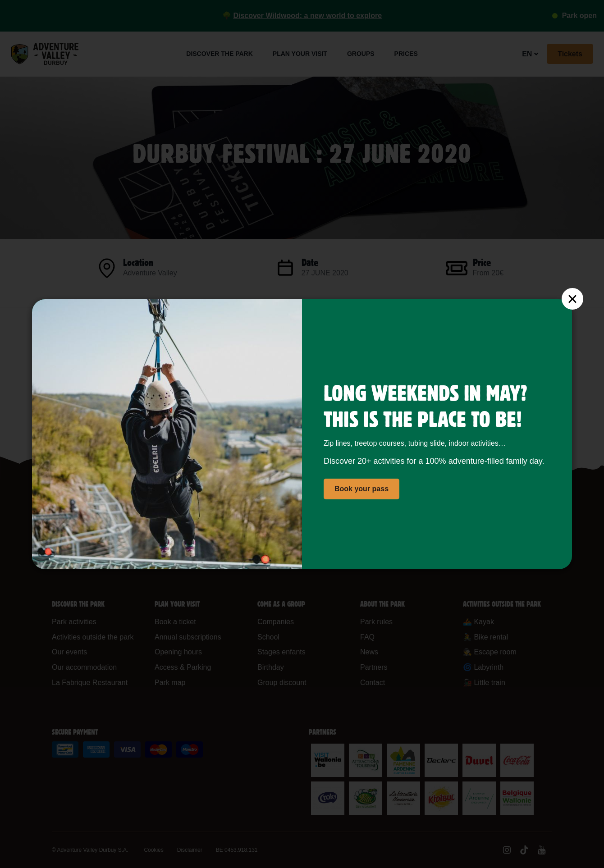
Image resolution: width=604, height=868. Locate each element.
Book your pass (361, 489)
